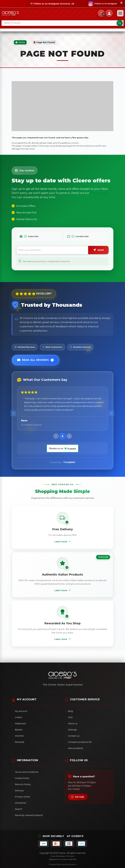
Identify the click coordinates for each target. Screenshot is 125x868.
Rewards (18, 742)
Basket (17, 730)
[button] (56, 436)
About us (71, 724)
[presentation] (13, 413)
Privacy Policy (99, 193)
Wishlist (18, 736)
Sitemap (71, 730)
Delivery (18, 791)
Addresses (19, 724)
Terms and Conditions (25, 772)
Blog (69, 711)
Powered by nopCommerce (63, 864)
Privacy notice (21, 797)
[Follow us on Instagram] (103, 4)
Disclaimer (19, 803)
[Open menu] (120, 13)
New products (74, 748)
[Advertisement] (63, 106)
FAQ (69, 717)
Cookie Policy (20, 778)
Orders (17, 717)
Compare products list (78, 742)
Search (17, 809)
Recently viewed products (27, 815)
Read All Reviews (36, 360)
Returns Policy (21, 784)
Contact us (72, 736)
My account (19, 711)
